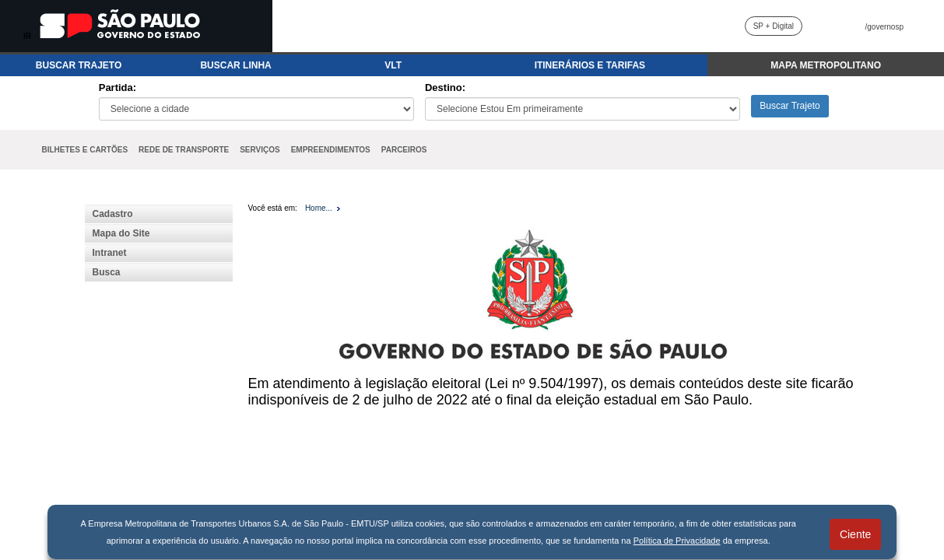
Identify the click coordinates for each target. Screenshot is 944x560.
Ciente (855, 534)
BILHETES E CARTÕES (85, 150)
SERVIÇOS (260, 150)
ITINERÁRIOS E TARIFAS (590, 65)
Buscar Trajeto (790, 106)
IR (27, 36)
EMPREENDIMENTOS (331, 150)
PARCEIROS (404, 150)
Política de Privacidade (677, 541)
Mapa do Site (121, 233)
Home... (319, 208)
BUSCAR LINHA (235, 65)
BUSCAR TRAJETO (79, 65)
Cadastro (113, 214)
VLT (393, 65)
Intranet (110, 253)
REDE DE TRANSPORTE (184, 150)
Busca (107, 272)
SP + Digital (774, 26)
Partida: (118, 87)
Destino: (445, 87)
